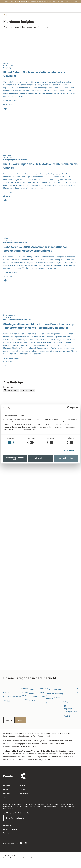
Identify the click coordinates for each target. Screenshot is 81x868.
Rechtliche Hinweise (10, 829)
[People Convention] (34, 693)
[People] (42, 691)
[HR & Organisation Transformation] (70, 700)
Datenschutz (8, 833)
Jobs (5, 798)
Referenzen (7, 794)
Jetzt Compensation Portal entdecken (17, 813)
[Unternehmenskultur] (12, 693)
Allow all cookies (66, 458)
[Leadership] (59, 691)
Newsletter (24, 794)
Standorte (7, 786)
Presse (6, 790)
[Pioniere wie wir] (25, 692)
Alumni (22, 786)
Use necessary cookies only (15, 458)
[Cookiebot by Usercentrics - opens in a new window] (69, 408)
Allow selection (40, 458)
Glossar (23, 790)
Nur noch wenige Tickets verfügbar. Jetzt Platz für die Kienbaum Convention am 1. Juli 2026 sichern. (40, 2)
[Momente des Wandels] (50, 694)
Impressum (7, 826)
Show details (69, 450)
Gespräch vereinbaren (15, 818)
